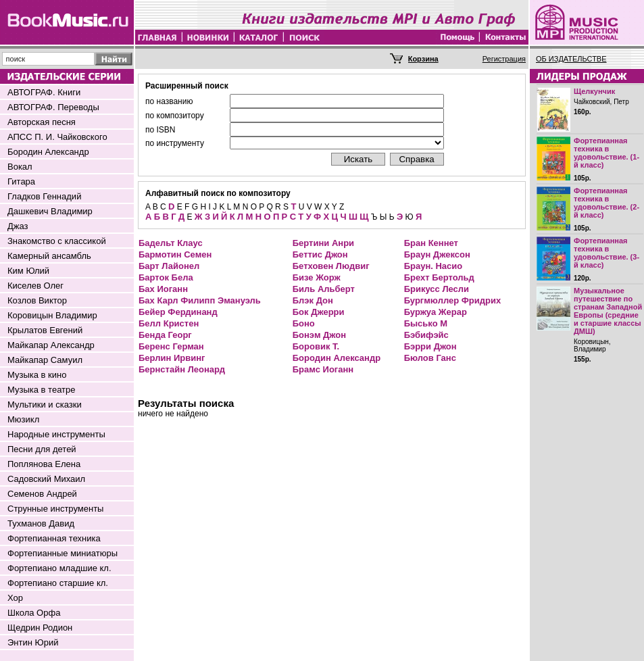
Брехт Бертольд (439, 277)
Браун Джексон (437, 254)
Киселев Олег (35, 286)
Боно (304, 323)
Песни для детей (42, 449)
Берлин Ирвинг (172, 358)
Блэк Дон (313, 300)
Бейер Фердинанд (178, 312)
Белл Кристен (169, 323)
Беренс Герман (171, 346)
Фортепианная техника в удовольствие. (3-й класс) (606, 253)
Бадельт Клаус (171, 243)
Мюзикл (23, 419)
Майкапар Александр (51, 345)
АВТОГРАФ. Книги (44, 92)
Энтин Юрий (33, 642)
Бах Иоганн (163, 289)
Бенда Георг (165, 335)
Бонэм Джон (319, 335)
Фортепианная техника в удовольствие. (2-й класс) (606, 203)
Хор (15, 598)
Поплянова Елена (44, 464)
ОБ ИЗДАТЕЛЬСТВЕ (571, 59)
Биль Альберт (324, 289)
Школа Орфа (34, 613)
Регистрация (504, 59)
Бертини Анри (323, 243)
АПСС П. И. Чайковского (57, 137)
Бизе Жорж (317, 277)
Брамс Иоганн (323, 369)
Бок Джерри (319, 312)
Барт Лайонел (169, 266)
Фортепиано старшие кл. (58, 583)
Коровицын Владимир (52, 315)
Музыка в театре (42, 390)
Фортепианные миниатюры (63, 553)
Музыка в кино (37, 375)
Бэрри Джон (430, 346)
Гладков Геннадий (44, 196)
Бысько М (426, 323)
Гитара (21, 181)
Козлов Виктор (37, 300)
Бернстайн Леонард (182, 369)
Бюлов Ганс (430, 358)
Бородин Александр (48, 152)
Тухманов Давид (41, 523)
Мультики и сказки (45, 405)
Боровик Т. (316, 346)
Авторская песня (42, 122)
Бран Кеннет (431, 243)
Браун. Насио (434, 266)
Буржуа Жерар (436, 312)
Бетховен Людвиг (331, 266)
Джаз (18, 226)
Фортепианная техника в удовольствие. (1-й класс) (606, 153)
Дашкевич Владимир (50, 211)
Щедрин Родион (40, 628)
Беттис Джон (320, 254)
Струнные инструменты (55, 509)
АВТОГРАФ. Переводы (53, 107)
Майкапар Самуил (45, 360)
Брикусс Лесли (437, 289)
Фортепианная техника (54, 538)
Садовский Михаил (46, 479)
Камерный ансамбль (49, 256)
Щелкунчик (594, 91)
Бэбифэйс (426, 335)
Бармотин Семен (175, 254)
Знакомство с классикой (57, 241)
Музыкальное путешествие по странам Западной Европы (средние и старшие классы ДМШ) (608, 311)
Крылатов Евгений (45, 330)
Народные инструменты (56, 434)
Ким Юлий (28, 271)
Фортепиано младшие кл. (59, 568)
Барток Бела (166, 277)
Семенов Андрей (42, 494)
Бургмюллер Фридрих (453, 300)
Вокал (20, 167)
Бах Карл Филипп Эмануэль (200, 300)
